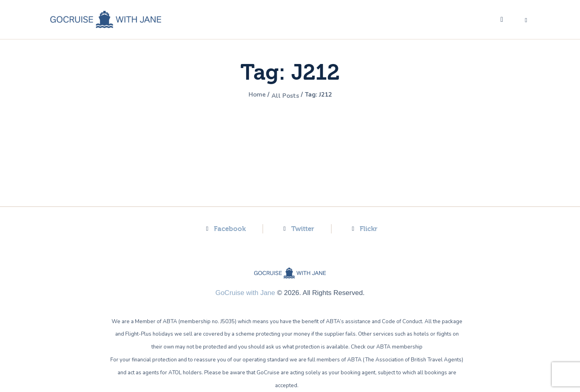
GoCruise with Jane (245, 293)
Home (252, 95)
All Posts (284, 95)
